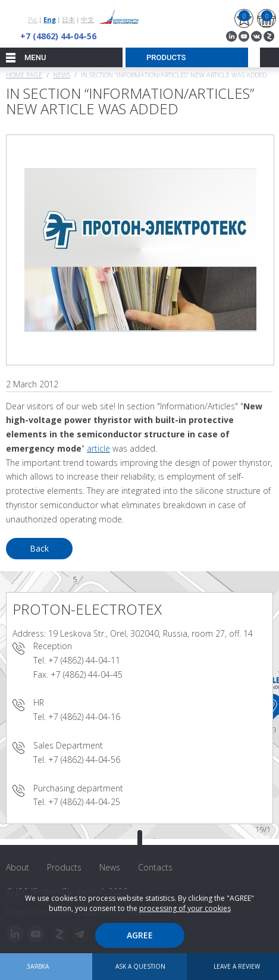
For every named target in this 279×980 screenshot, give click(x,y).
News (62, 75)
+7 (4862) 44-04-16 (84, 717)
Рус (33, 19)
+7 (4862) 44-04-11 (84, 660)
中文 (87, 19)
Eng (50, 19)
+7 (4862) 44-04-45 (87, 674)
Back (39, 548)
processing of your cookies (185, 908)
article (98, 448)
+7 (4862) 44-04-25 (84, 802)
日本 (68, 19)
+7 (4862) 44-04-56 (58, 36)
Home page (24, 75)
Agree (140, 935)
